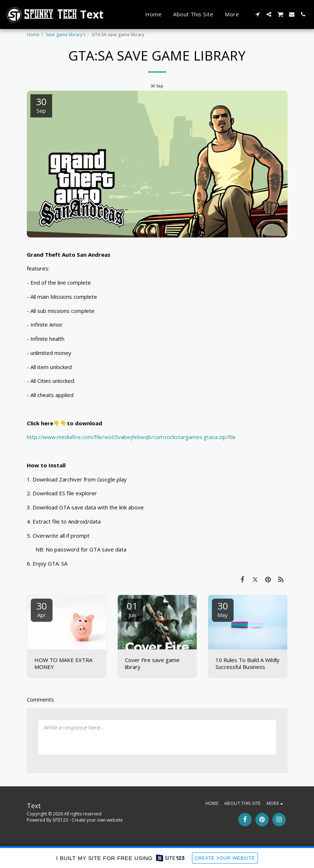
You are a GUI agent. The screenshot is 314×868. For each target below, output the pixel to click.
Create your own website (97, 820)
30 (42, 609)
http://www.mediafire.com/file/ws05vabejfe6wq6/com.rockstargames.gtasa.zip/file (131, 437)
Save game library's (66, 35)
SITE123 (60, 820)
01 (132, 609)
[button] (258, 14)
